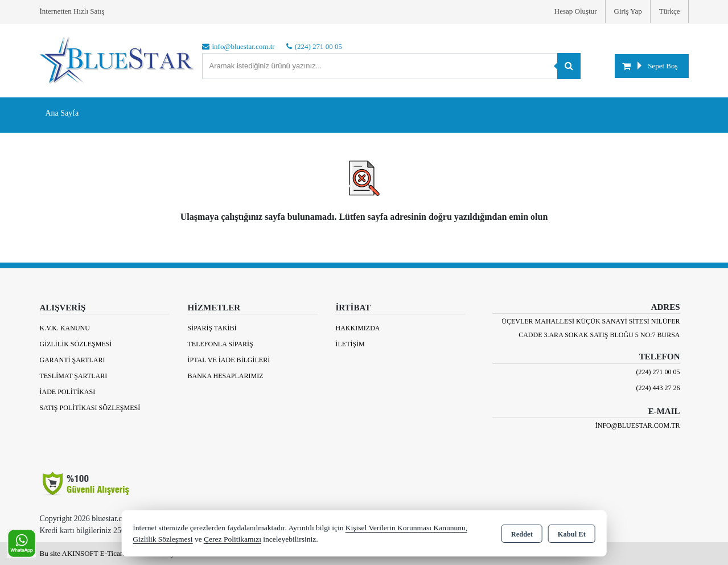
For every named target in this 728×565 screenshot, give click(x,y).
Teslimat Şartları (74, 376)
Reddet (522, 534)
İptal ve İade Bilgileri (229, 360)
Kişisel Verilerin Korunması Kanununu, (406, 528)
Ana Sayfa (62, 113)
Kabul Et (572, 534)
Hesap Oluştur (576, 11)
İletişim (350, 344)
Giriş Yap (628, 11)
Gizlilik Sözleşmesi (76, 344)
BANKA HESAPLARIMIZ (225, 376)
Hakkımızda (357, 328)
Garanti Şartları (73, 360)
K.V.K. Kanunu (65, 328)
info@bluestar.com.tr (638, 425)
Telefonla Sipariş (220, 344)
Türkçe (670, 11)
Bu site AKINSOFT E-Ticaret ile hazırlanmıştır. (111, 553)
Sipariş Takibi (212, 328)
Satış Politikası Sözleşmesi (90, 408)
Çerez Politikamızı (233, 539)
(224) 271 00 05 (658, 372)
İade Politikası (68, 392)
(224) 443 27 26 (658, 388)
